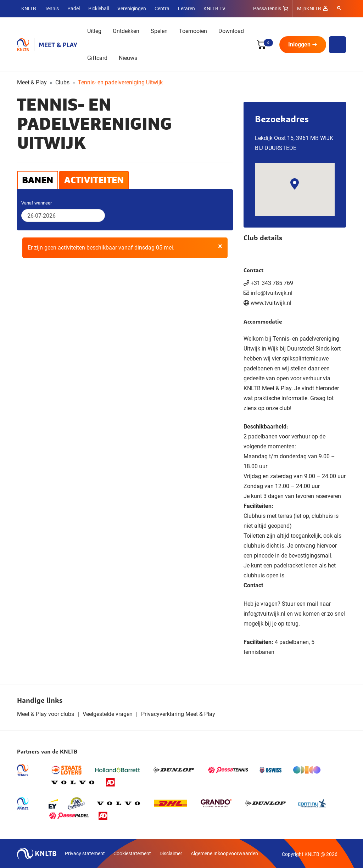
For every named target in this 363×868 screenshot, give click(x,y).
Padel (74, 9)
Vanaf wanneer (37, 203)
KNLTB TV (214, 9)
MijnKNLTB (309, 9)
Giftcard (97, 58)
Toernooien (193, 31)
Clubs (62, 82)
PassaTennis (267, 9)
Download (231, 31)
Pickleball (99, 9)
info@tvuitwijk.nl (264, 614)
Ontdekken (126, 31)
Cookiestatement (132, 853)
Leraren (186, 9)
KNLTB (29, 9)
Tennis (52, 9)
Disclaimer (171, 853)
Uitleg (94, 31)
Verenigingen (132, 9)
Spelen (159, 31)
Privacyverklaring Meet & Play (178, 714)
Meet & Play (32, 82)
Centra (162, 9)
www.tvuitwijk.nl (271, 303)
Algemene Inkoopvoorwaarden (224, 853)
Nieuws (128, 58)
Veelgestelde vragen (108, 714)
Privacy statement (85, 853)
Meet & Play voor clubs (46, 714)
